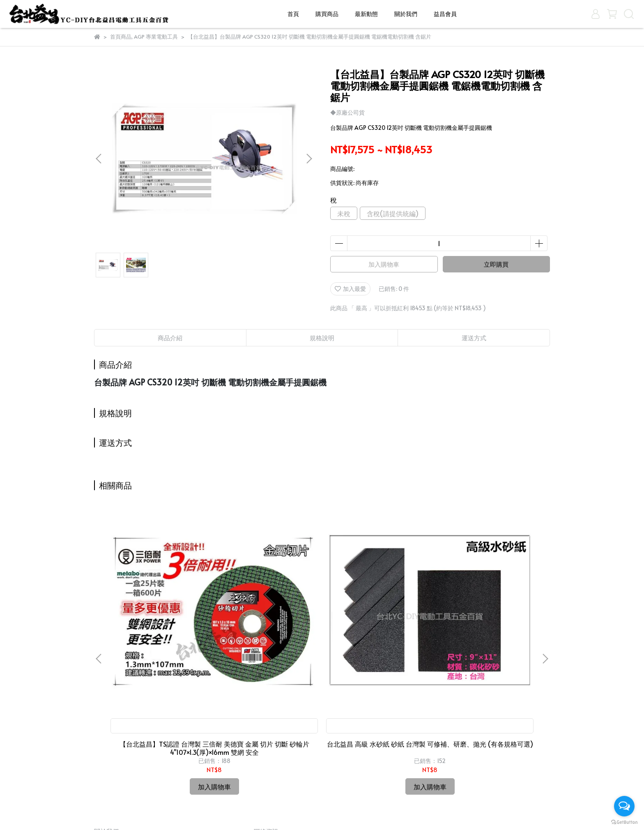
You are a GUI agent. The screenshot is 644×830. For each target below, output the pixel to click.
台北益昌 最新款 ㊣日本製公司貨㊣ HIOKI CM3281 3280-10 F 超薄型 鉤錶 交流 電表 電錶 (489, 631)
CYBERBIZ (289, 809)
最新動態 (366, 14)
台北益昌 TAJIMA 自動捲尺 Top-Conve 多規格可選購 (377, 631)
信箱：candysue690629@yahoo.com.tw (307, 764)
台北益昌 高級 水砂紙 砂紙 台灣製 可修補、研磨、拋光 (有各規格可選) (267, 631)
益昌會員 (445, 14)
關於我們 (406, 14)
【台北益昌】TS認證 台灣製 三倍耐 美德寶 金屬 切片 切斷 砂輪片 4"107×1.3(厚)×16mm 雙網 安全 (156, 631)
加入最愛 (350, 289)
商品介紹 (170, 338)
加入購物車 (384, 264)
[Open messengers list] (624, 806)
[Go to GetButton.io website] (624, 822)
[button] (309, 159)
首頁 (293, 14)
